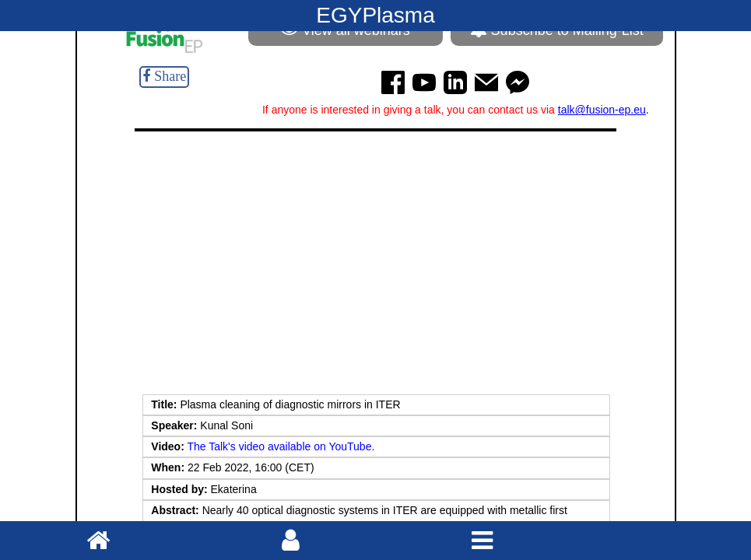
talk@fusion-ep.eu (602, 110)
